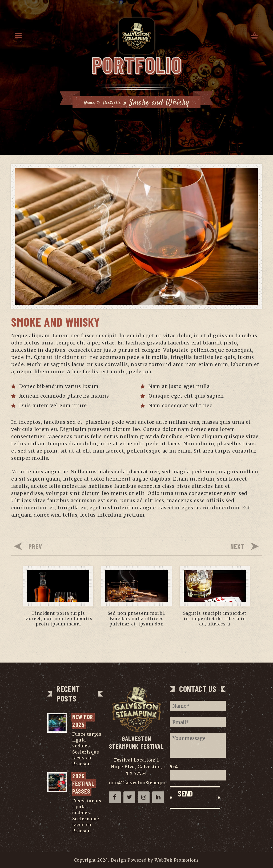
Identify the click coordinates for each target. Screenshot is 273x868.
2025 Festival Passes (84, 783)
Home (97, 97)
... (94, 764)
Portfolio (128, 97)
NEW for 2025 (83, 721)
